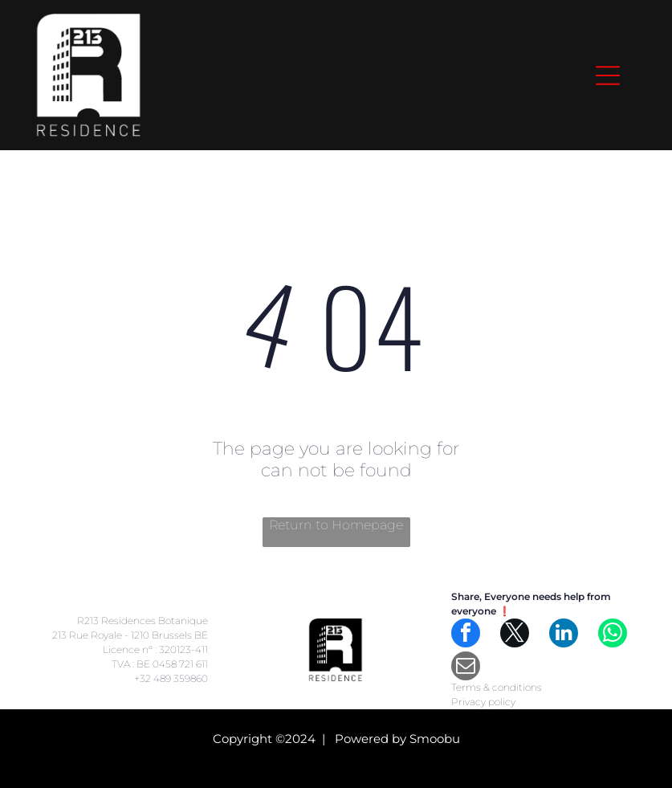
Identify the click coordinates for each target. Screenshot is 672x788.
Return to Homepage (336, 525)
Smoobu (435, 739)
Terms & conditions (497, 687)
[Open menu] (608, 76)
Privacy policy (483, 702)
